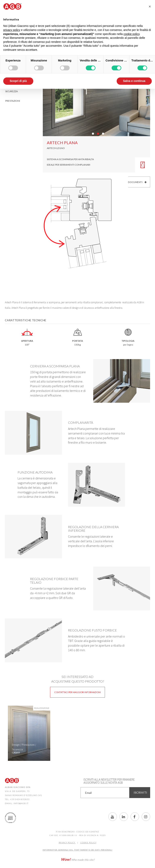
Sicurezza (12, 91)
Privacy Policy (67, 843)
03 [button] (103, 134)
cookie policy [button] (131, 34)
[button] (150, 6)
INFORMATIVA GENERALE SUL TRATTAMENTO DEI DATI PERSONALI (77, 850)
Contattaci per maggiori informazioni (77, 692)
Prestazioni (13, 101)
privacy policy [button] (12, 30)
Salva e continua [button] (134, 81)
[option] (29, 733)
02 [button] (98, 134)
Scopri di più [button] (18, 81)
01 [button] (93, 134)
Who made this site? (78, 859)
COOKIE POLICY (88, 843)
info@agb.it (21, 803)
